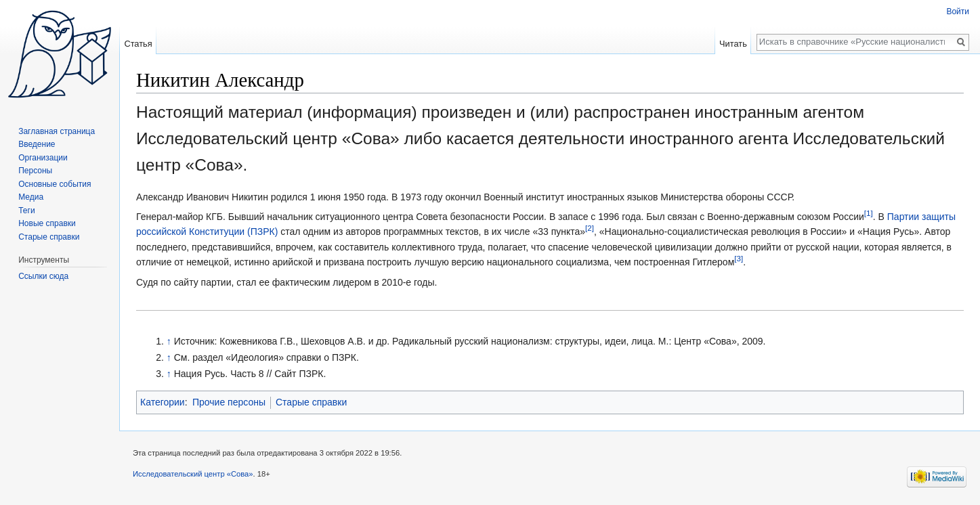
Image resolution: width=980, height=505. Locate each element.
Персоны (35, 171)
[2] (590, 228)
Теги (26, 211)
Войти (958, 12)
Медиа (31, 197)
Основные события (55, 184)
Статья (138, 44)
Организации (43, 158)
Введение (37, 144)
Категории (163, 402)
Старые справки (311, 402)
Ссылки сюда (43, 276)
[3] (739, 259)
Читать (733, 44)
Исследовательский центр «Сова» (193, 474)
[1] (869, 213)
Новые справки (47, 223)
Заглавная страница (57, 131)
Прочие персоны (229, 402)
